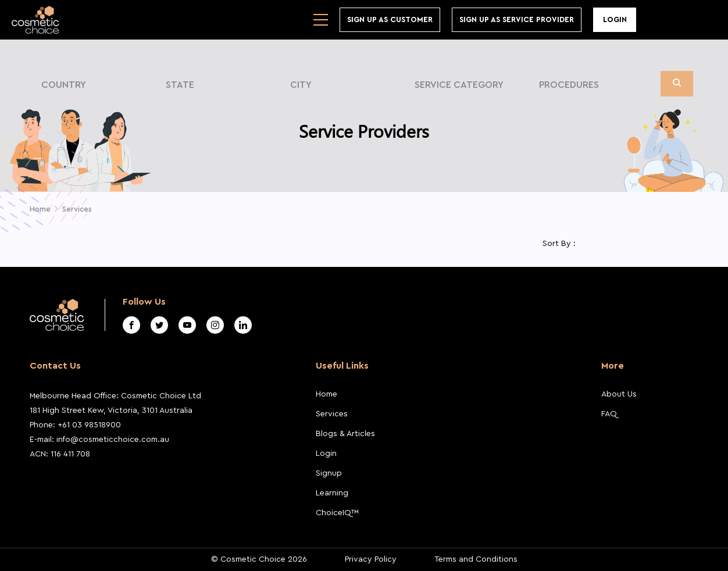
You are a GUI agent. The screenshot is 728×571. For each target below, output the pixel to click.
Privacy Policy (371, 559)
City (301, 85)
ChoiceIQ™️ (337, 513)
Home (326, 394)
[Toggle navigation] (321, 20)
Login (615, 19)
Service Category (459, 85)
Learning (332, 493)
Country (64, 85)
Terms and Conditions (476, 559)
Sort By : (559, 244)
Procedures (569, 85)
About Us (619, 394)
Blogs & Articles (345, 434)
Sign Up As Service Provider (517, 19)
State (180, 85)
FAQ (609, 414)
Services (332, 414)
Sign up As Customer (390, 19)
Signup (329, 473)
